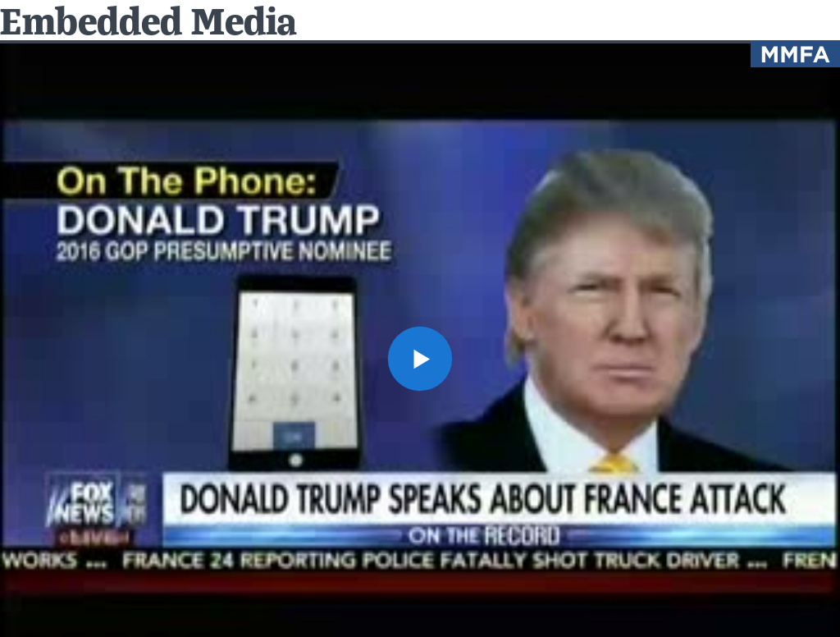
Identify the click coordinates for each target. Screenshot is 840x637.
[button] (420, 359)
